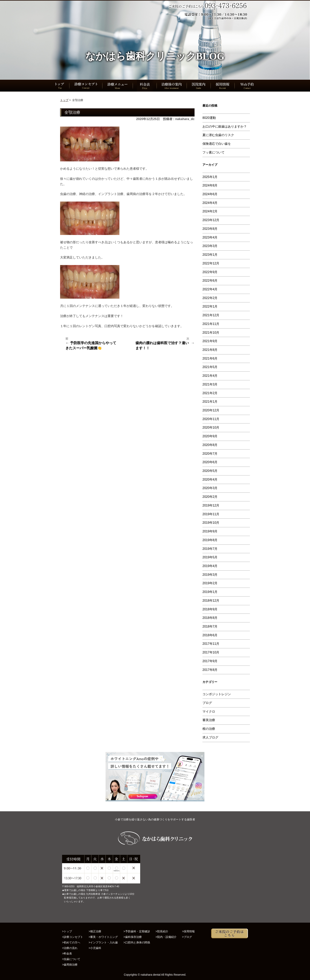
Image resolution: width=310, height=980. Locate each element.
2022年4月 (210, 289)
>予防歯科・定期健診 (137, 931)
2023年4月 (210, 237)
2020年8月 (210, 445)
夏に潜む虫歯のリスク (218, 135)
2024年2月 (210, 211)
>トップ (67, 931)
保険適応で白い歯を (217, 144)
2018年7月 (210, 626)
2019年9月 (210, 531)
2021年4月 (210, 376)
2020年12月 (211, 410)
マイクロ (209, 712)
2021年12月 (211, 315)
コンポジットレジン (217, 694)
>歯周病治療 (70, 965)
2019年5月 (210, 557)
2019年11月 (211, 514)
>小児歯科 (95, 948)
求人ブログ (210, 737)
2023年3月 (210, 246)
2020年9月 (210, 436)
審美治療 (209, 720)
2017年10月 (211, 652)
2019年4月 (210, 566)
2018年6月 (210, 635)
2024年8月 (210, 185)
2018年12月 (211, 601)
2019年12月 (211, 505)
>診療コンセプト (73, 937)
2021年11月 (211, 324)
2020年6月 (210, 462)
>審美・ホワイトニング (103, 937)
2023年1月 (210, 255)
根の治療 (209, 729)
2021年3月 (210, 384)
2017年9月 (210, 661)
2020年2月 (210, 497)
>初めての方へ (71, 942)
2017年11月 (211, 644)
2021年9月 (210, 341)
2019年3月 (210, 575)
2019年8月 (210, 540)
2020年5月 (210, 471)
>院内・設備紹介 (166, 937)
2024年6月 (210, 194)
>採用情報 (188, 931)
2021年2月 (210, 393)
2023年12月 (211, 220)
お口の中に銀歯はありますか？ (225, 126)
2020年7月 (210, 454)
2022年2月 (210, 298)
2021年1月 (210, 402)
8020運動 (209, 118)
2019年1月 (210, 592)
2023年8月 (210, 229)
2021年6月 (210, 358)
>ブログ (187, 937)
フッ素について (214, 152)
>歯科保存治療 (132, 937)
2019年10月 (211, 523)
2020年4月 (210, 480)
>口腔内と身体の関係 (137, 942)
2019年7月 (210, 549)
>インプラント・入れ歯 (103, 942)
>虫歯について (71, 959)
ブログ (207, 703)
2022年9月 (210, 272)
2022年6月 (210, 281)
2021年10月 (211, 333)
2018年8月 (210, 618)
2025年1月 (210, 177)
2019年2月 (210, 583)
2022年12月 (211, 263)
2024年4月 (210, 203)
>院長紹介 (162, 931)
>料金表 (67, 953)
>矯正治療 (95, 931)
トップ (64, 100)
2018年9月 (210, 609)
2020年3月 (210, 488)
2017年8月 (210, 670)
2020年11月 (211, 419)
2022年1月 (210, 306)
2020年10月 (211, 428)
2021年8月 (210, 350)
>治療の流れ (70, 948)
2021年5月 (210, 367)
